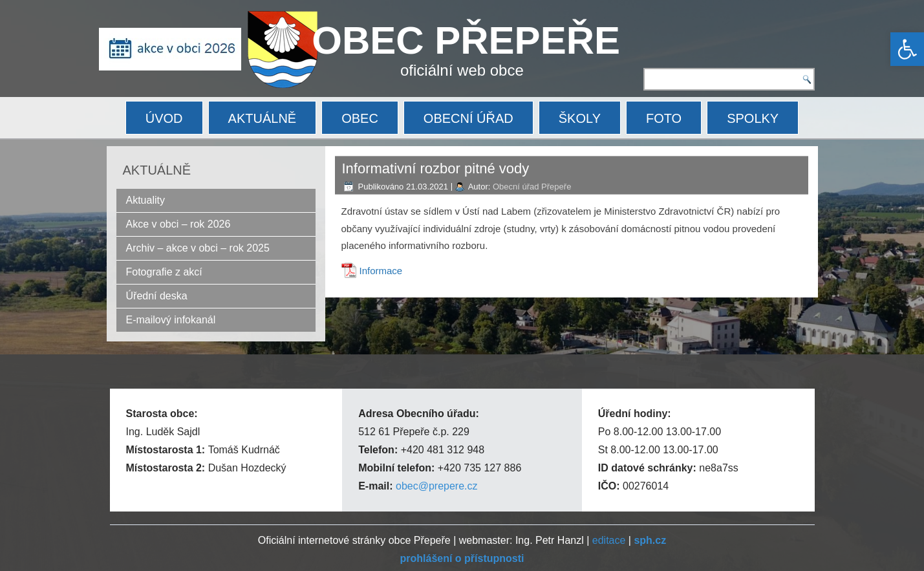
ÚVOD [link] (164, 118)
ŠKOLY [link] (580, 118)
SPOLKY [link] (753, 118)
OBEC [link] (360, 118)
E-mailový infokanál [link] (171, 320)
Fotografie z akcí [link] (164, 272)
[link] (907, 49)
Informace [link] (381, 271)
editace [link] (609, 540)
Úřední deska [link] (157, 296)
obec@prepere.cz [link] (437, 486)
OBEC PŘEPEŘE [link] (466, 40)
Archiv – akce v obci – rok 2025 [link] (198, 248)
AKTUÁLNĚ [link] (263, 118)
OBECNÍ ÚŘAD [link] (468, 118)
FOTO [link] (664, 118)
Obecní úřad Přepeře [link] (532, 187)
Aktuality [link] (145, 200)
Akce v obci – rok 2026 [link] (178, 224)
